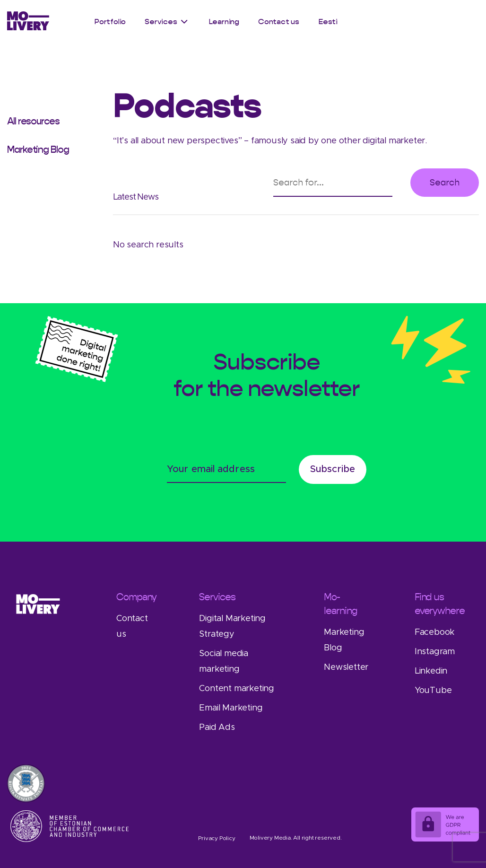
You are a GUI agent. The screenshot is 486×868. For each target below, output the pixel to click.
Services (161, 22)
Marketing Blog (38, 149)
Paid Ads (217, 728)
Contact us (279, 22)
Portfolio (110, 22)
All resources (33, 121)
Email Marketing (231, 708)
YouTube (433, 691)
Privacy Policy (217, 838)
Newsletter (346, 667)
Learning (224, 22)
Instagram (435, 652)
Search (445, 182)
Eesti (328, 22)
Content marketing (237, 689)
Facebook (434, 632)
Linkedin (431, 671)
